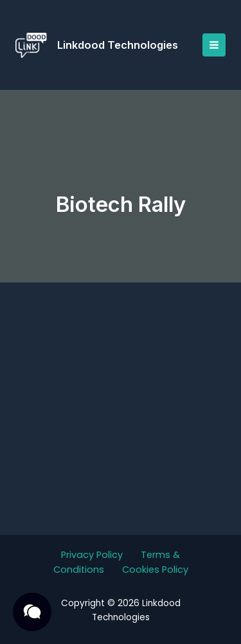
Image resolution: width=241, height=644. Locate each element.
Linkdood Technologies (118, 45)
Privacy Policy (92, 555)
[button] (32, 612)
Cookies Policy (155, 570)
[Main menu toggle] (214, 45)
